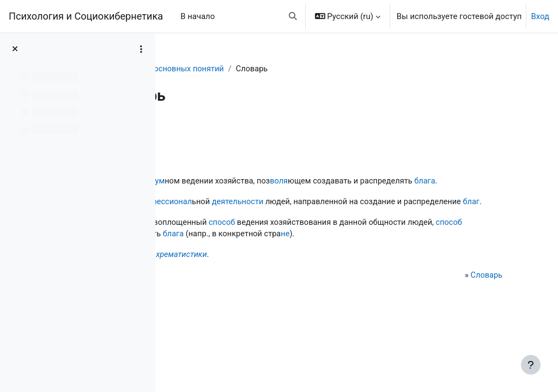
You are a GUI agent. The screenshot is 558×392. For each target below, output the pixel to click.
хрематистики (309, 293)
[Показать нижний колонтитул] (531, 365)
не (254, 272)
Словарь (193, 69)
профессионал (292, 215)
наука (249, 181)
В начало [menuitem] (198, 16)
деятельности (366, 215)
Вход (540, 16)
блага (252, 194)
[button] (293, 16)
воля (409, 181)
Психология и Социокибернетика (86, 16)
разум (280, 181)
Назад (195, 132)
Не (191, 293)
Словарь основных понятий (274, 69)
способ (350, 248)
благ (299, 227)
